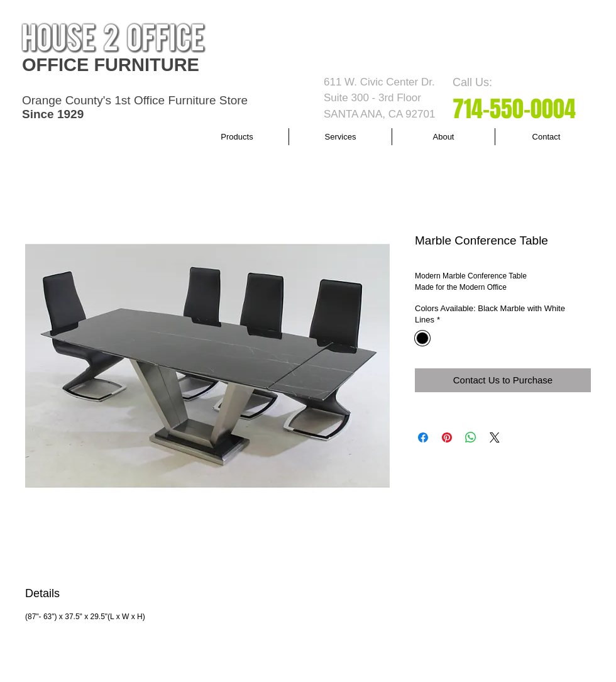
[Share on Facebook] (423, 437)
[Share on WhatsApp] (471, 437)
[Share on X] (495, 437)
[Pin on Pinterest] (447, 437)
